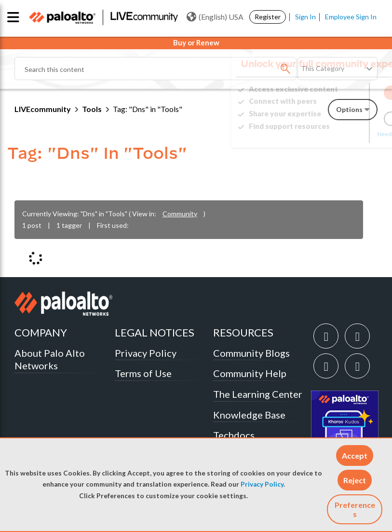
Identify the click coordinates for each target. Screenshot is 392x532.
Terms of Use (143, 373)
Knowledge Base (249, 415)
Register (268, 17)
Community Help (250, 373)
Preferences (355, 509)
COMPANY (41, 332)
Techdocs (234, 435)
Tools (92, 109)
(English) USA (215, 17)
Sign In (305, 17)
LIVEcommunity (43, 109)
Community (180, 214)
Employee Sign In (351, 17)
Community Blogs (251, 353)
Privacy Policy (262, 484)
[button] (355, 455)
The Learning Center (258, 394)
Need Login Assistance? (334, 134)
